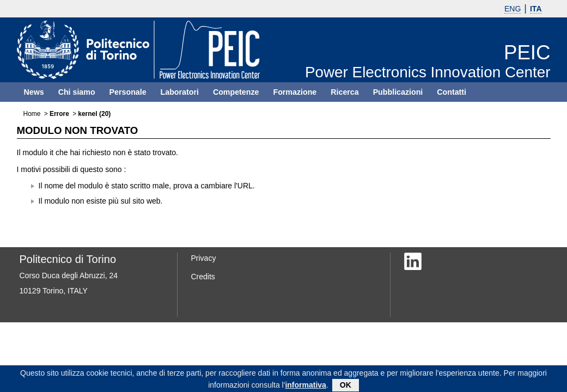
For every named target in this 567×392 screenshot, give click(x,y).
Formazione (295, 92)
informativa (305, 387)
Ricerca (345, 92)
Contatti (452, 92)
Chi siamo (77, 92)
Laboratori (180, 92)
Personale (128, 92)
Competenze (236, 92)
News (34, 92)
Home (32, 114)
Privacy (204, 258)
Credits (203, 277)
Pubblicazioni (398, 92)
